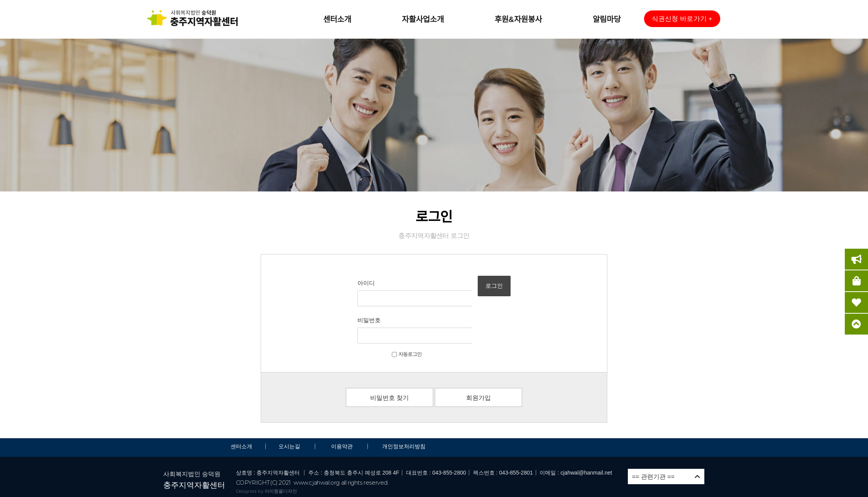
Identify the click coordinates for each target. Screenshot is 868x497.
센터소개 (337, 19)
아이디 (344, 283)
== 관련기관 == (666, 441)
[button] (682, 19)
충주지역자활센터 (194, 449)
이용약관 (342, 410)
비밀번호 (347, 302)
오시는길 (290, 410)
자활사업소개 (423, 19)
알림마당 (607, 19)
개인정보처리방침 (404, 410)
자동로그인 (384, 318)
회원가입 (478, 362)
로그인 (512, 293)
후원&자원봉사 (518, 19)
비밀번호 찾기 (390, 362)
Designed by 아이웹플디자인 (267, 455)
